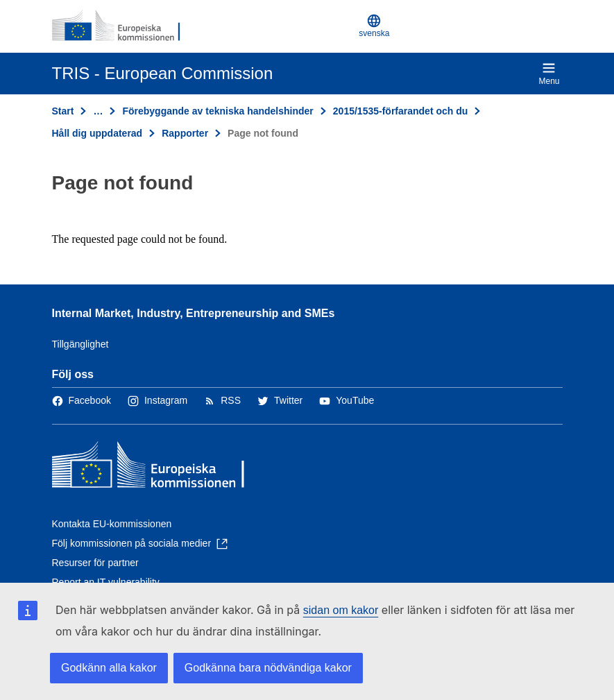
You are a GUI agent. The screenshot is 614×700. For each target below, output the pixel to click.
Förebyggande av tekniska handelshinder (218, 111)
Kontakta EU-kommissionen (112, 524)
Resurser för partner (95, 563)
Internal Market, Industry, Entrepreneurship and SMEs (194, 313)
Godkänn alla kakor (109, 668)
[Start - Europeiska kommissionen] (119, 26)
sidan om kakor (341, 610)
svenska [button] (374, 26)
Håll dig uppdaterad (97, 133)
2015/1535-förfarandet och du (401, 111)
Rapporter (185, 133)
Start (63, 111)
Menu (549, 74)
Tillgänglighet (80, 344)
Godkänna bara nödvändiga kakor (268, 668)
